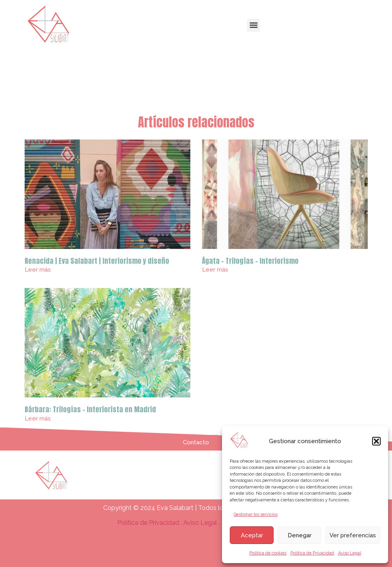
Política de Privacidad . (150, 523)
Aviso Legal (350, 553)
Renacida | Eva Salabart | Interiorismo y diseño (97, 261)
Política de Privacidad (312, 553)
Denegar (300, 535)
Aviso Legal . (202, 523)
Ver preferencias (353, 535)
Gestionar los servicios (256, 514)
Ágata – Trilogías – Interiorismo (250, 261)
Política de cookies (268, 553)
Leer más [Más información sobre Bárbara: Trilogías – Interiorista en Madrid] (38, 419)
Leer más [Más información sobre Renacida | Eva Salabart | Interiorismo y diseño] (38, 270)
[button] (376, 441)
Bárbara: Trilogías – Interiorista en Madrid (90, 409)
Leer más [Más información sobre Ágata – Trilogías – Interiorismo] (215, 270)
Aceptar (252, 535)
